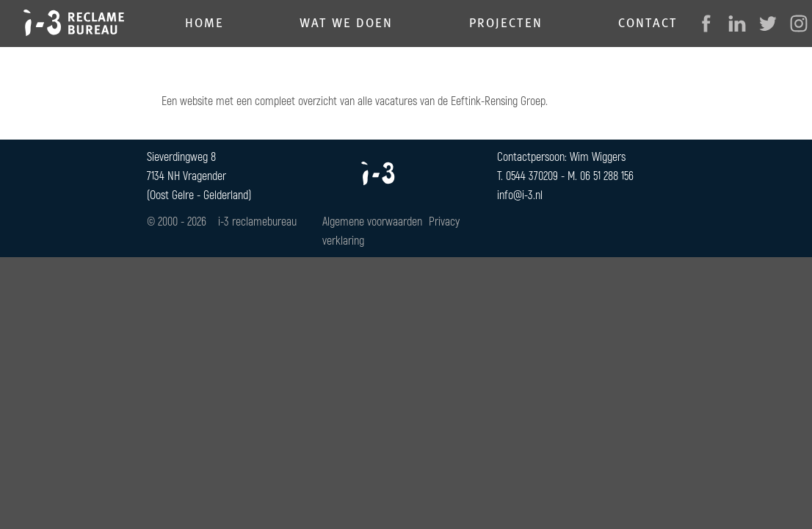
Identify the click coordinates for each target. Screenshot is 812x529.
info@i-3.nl (520, 194)
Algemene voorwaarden (372, 221)
